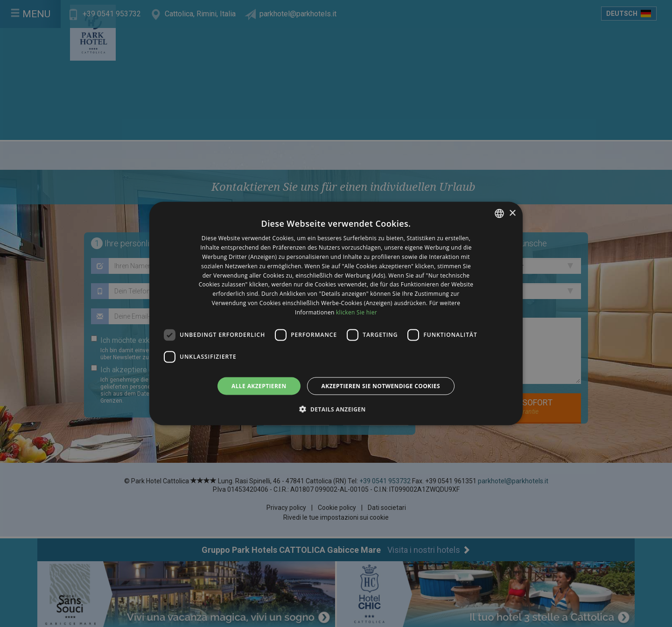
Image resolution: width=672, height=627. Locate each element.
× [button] (512, 213)
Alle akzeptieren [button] (259, 386)
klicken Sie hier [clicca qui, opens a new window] (357, 312)
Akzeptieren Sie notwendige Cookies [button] (381, 386)
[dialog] (336, 313)
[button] (336, 409)
